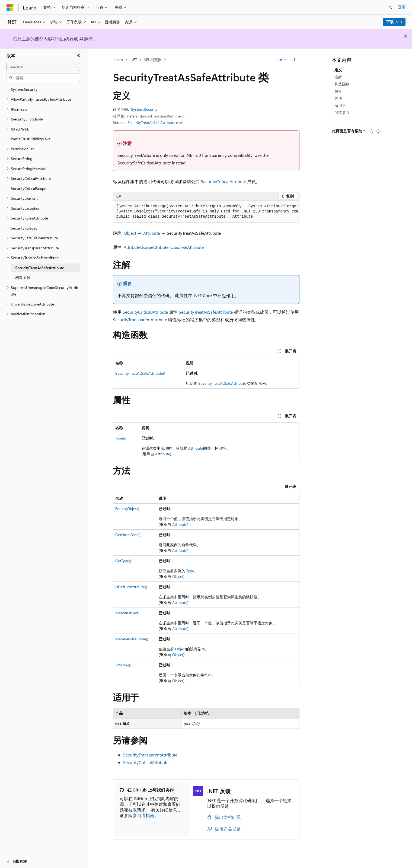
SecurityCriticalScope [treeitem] (28, 188)
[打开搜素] (390, 7)
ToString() (123, 665)
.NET (133, 60)
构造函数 (342, 84)
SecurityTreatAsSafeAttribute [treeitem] (40, 268)
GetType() (123, 561)
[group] (206, 212)
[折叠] (79, 56)
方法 (338, 98)
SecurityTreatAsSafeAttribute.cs (154, 123)
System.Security (144, 109)
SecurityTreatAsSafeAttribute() (140, 373)
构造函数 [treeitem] (23, 277)
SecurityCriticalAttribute (223, 181)
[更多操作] (294, 60)
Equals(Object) (127, 509)
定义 (338, 70)
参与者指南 (143, 815)
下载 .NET (394, 22)
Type (190, 571)
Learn (118, 60)
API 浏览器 (153, 60)
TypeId (121, 438)
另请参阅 (342, 112)
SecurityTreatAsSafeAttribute (206, 312)
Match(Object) (127, 613)
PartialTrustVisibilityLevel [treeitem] (31, 139)
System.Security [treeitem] (24, 89)
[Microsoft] (10, 7)
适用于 (340, 105)
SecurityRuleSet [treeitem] (24, 228)
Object (130, 233)
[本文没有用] (378, 131)
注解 (338, 77)
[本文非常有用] (371, 131)
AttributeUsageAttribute (146, 247)
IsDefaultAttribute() (131, 587)
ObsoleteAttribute (187, 247)
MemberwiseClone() (132, 639)
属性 (338, 91)
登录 (402, 7)
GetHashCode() (128, 535)
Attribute (151, 233)
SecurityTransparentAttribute (140, 319)
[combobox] (43, 67)
